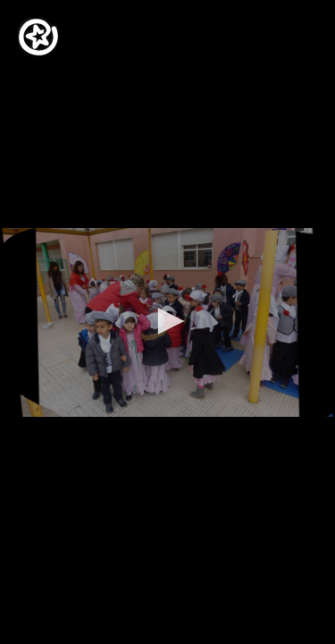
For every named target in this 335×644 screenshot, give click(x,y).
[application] (167, 322)
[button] (168, 321)
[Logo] (38, 37)
